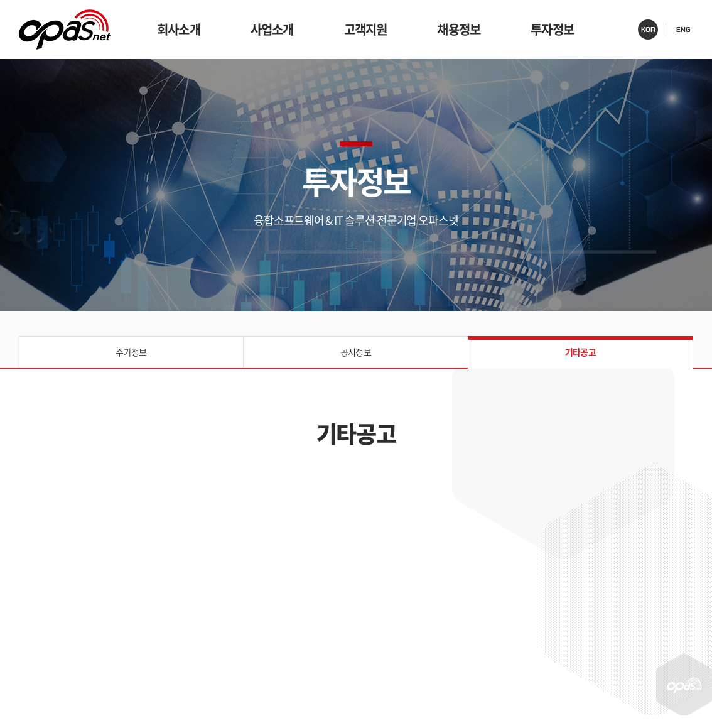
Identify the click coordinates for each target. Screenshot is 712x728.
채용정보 (459, 29)
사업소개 (272, 29)
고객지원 (366, 29)
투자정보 (552, 29)
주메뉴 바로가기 (0, 0)
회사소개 (179, 29)
